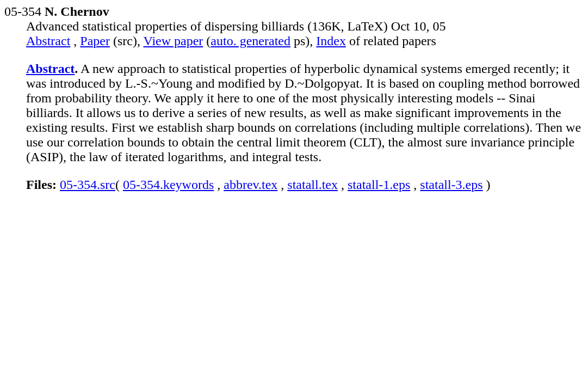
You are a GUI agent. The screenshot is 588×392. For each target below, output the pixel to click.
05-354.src (88, 185)
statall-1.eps (379, 185)
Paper (95, 41)
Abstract (48, 41)
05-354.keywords (168, 185)
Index (331, 41)
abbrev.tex (250, 185)
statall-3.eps (451, 185)
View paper (174, 41)
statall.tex (312, 185)
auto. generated (250, 41)
